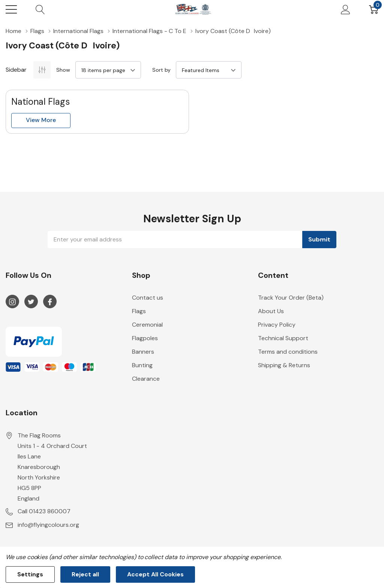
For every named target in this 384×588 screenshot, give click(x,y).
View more (41, 120)
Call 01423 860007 (44, 511)
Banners (143, 352)
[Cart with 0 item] (374, 9)
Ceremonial (147, 325)
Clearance (146, 379)
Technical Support (283, 338)
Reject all (85, 574)
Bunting (142, 365)
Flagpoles (145, 338)
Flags (139, 311)
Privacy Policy (277, 325)
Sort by (161, 70)
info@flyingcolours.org (48, 525)
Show (63, 70)
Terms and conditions (288, 352)
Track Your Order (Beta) (291, 298)
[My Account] (346, 9)
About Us (271, 311)
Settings (30, 574)
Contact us (148, 298)
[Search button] (40, 9)
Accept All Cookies (155, 574)
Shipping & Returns (284, 365)
